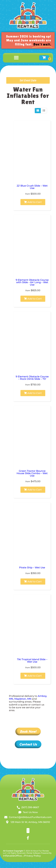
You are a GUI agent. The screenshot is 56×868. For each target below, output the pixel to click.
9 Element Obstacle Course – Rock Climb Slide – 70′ (32, 378)
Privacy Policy (32, 856)
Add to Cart (33, 202)
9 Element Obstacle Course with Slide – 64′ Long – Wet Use (32, 282)
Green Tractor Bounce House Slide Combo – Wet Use (32, 473)
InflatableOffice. (13, 856)
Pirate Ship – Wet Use (32, 568)
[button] (28, 831)
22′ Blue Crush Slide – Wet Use (32, 187)
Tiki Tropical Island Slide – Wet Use (32, 661)
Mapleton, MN (23, 699)
